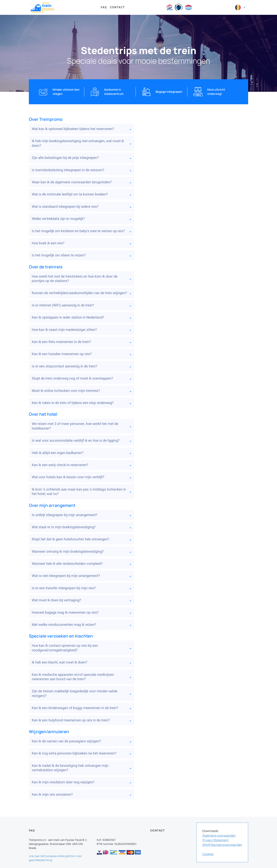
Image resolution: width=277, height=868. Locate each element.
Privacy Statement (215, 840)
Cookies (208, 854)
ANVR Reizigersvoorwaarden (222, 845)
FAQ (104, 7)
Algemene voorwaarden (219, 835)
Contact (118, 7)
